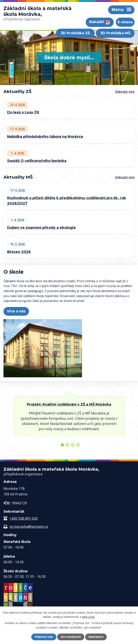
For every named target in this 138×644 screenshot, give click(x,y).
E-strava (125, 22)
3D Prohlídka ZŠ (75, 33)
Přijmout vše (44, 637)
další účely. (88, 617)
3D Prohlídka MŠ (115, 33)
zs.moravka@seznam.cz (29, 526)
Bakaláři (100, 22)
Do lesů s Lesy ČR (23, 112)
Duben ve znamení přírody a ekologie (41, 228)
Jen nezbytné (71, 637)
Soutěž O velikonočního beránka (37, 161)
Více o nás (16, 311)
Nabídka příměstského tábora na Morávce (45, 137)
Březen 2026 (19, 252)
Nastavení (96, 637)
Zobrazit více (125, 92)
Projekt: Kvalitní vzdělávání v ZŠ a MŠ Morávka (69, 404)
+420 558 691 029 (23, 518)
